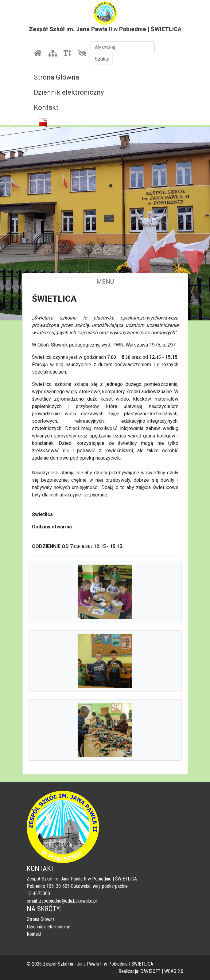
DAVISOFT (150, 971)
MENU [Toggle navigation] (105, 282)
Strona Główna (56, 77)
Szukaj (102, 59)
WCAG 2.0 (174, 971)
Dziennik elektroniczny (69, 92)
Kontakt (46, 107)
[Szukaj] (123, 47)
